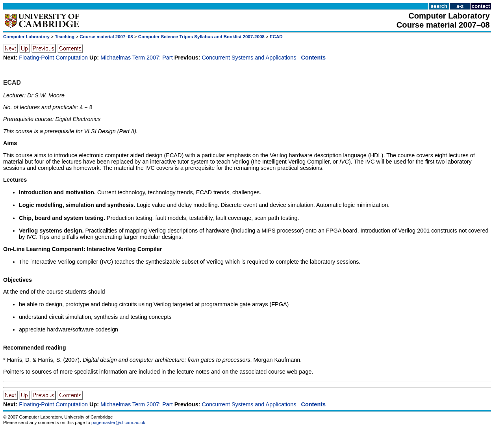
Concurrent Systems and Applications (249, 58)
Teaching (65, 37)
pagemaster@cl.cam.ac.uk (118, 422)
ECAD (276, 37)
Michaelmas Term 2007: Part (137, 58)
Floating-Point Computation (53, 58)
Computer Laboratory (26, 37)
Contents (314, 58)
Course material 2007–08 (106, 37)
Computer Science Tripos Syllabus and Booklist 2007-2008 (201, 37)
